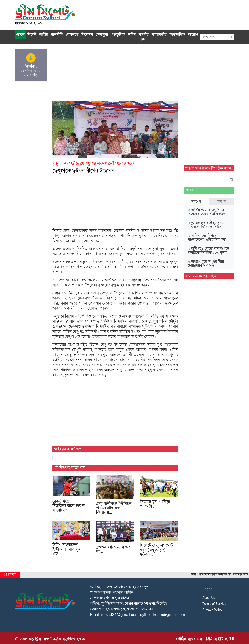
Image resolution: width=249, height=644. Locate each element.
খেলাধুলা (102, 34)
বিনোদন (87, 34)
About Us (209, 598)
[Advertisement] (115, 75)
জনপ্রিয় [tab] (222, 202)
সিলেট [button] (32, 34)
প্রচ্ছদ (20, 34)
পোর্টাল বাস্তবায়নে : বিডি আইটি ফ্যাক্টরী (205, 639)
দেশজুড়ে (72, 34)
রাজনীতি (57, 34)
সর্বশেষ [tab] (196, 202)
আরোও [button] (193, 34)
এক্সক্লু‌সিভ (118, 34)
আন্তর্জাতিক (177, 34)
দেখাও (189, 190)
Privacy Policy (212, 610)
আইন (132, 34)
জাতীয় (44, 34)
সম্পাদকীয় (159, 34)
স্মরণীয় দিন (144, 37)
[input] (205, 179)
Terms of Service (214, 604)
